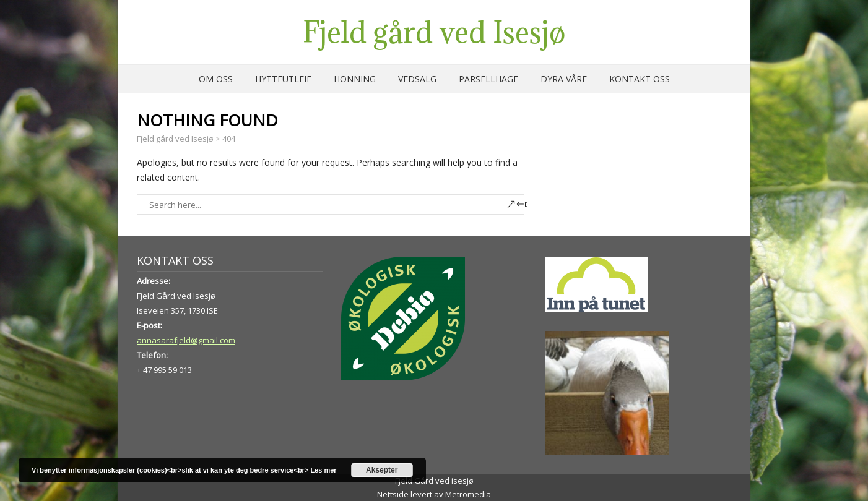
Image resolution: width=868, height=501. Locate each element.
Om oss (216, 79)
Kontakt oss (640, 79)
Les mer (323, 470)
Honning (355, 79)
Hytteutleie (283, 79)
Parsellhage (488, 79)
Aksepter (382, 470)
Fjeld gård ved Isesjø (434, 32)
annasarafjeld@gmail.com (186, 340)
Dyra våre (564, 79)
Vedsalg (417, 79)
